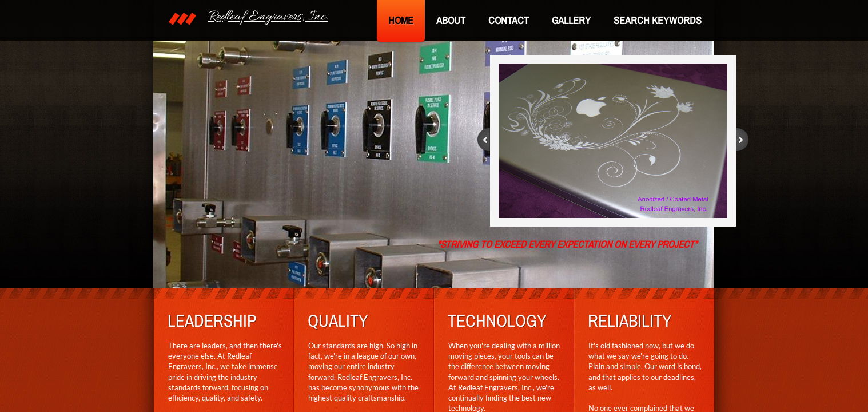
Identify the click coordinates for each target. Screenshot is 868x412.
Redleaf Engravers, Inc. (268, 17)
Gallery (571, 20)
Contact (509, 20)
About (451, 20)
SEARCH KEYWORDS (658, 20)
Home (401, 20)
